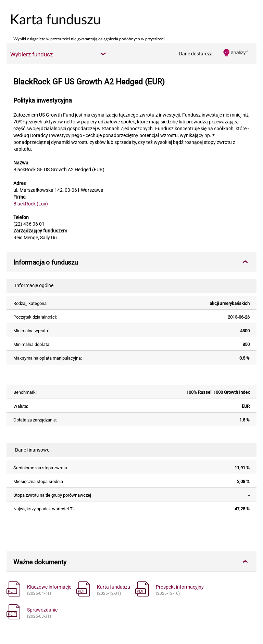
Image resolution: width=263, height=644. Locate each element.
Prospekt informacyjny (180, 587)
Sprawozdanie (42, 610)
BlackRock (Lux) (31, 204)
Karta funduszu (114, 587)
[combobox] (58, 54)
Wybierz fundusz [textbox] (32, 54)
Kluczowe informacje (49, 587)
